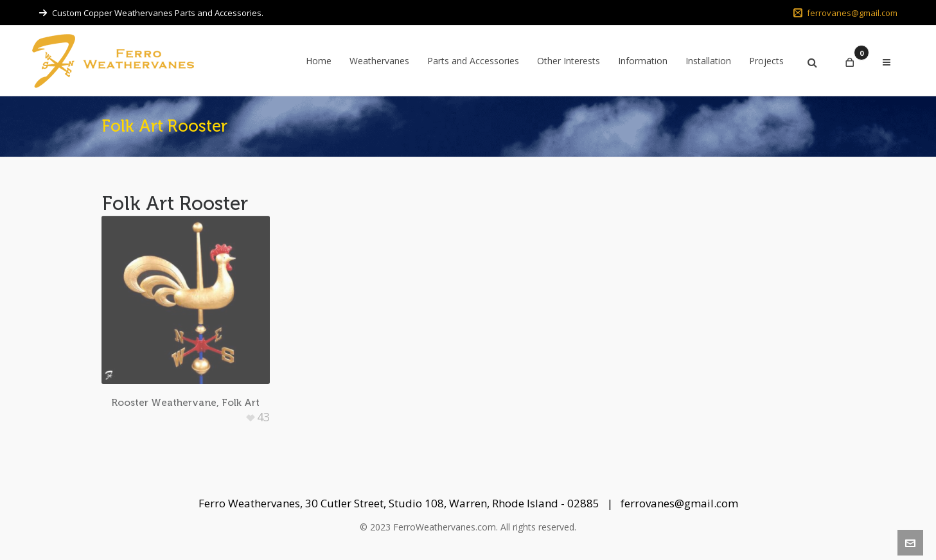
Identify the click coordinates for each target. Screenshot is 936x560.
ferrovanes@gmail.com (845, 13)
